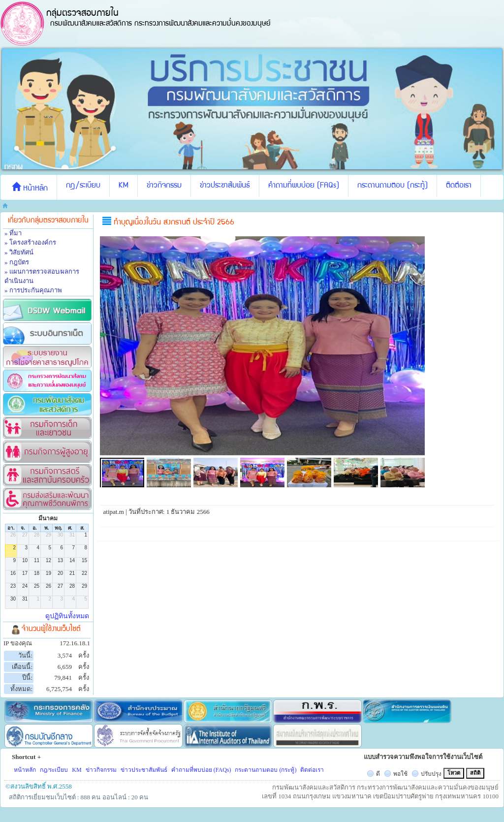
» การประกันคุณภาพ (33, 290)
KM (124, 186)
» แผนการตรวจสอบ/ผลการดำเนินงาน (42, 276)
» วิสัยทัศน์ (19, 252)
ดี (378, 774)
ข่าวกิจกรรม (164, 186)
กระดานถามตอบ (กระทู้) (393, 186)
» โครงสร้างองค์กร (30, 242)
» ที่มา (13, 233)
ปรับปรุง (431, 774)
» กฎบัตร (17, 262)
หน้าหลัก (30, 187)
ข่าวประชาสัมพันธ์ (225, 186)
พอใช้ (400, 774)
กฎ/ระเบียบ (83, 186)
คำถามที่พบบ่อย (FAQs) (304, 186)
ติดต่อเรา (459, 186)
